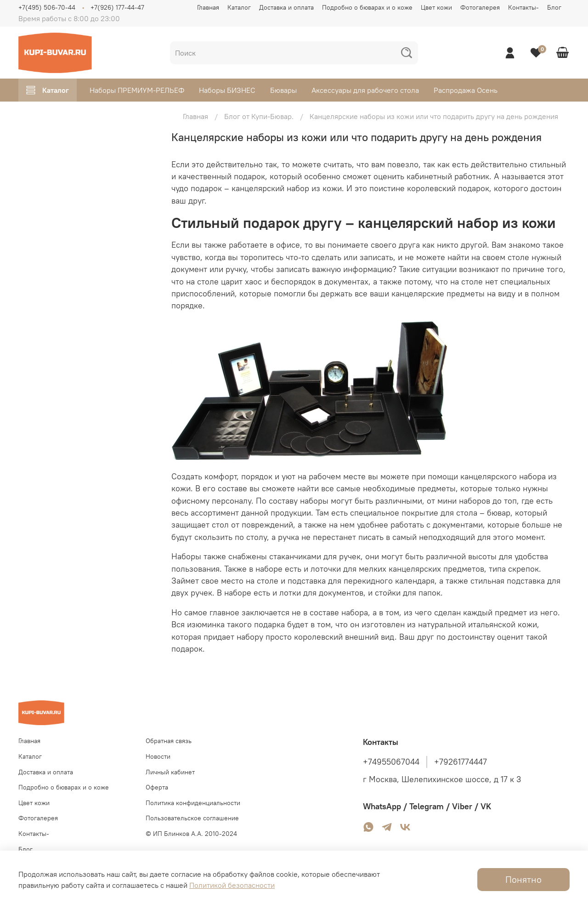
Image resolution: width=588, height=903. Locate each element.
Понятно (523, 879)
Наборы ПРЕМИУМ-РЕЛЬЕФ (137, 90)
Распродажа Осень (466, 90)
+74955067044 (391, 762)
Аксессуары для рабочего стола (365, 90)
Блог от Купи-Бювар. (259, 116)
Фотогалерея (480, 7)
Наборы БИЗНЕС (227, 90)
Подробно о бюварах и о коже (367, 7)
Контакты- (523, 7)
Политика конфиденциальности (193, 803)
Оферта (157, 787)
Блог (554, 7)
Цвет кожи (436, 7)
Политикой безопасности (232, 885)
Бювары (283, 90)
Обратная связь (169, 741)
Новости (158, 756)
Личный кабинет (170, 772)
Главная (208, 7)
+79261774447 (461, 762)
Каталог (239, 7)
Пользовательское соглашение (192, 818)
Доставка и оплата (286, 7)
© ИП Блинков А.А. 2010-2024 (191, 834)
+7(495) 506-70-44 (47, 7)
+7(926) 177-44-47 (117, 7)
